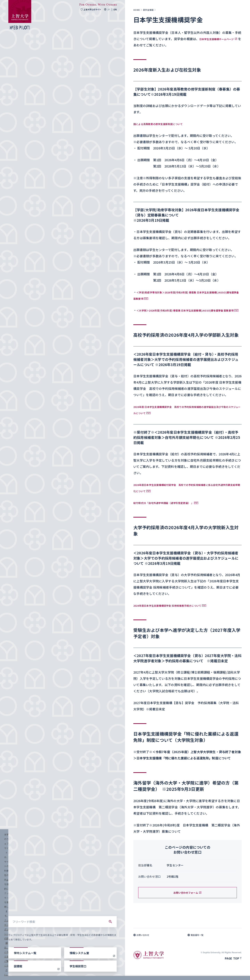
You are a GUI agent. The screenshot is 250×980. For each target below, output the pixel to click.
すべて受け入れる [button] (230, 973)
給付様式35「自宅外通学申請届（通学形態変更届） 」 (172, 509)
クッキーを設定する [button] (202, 973)
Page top (233, 965)
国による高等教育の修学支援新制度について (165, 124)
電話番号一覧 (195, 941)
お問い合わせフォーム (188, 899)
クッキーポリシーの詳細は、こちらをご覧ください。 (119, 973)
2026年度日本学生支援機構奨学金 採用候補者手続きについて (177, 612)
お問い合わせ (141, 941)
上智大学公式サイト (90, 9)
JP (108, 9)
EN (115, 9)
